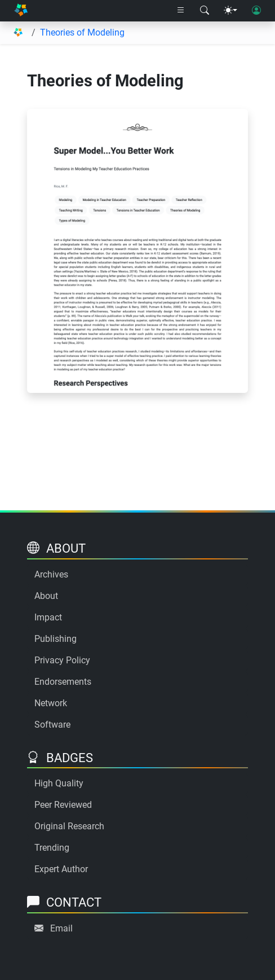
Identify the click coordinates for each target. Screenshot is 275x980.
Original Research (69, 826)
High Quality (59, 783)
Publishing (56, 639)
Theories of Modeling (82, 32)
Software (52, 725)
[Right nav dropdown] (181, 11)
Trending (52, 848)
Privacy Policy (62, 660)
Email (61, 928)
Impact (48, 617)
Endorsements (63, 682)
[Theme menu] (230, 11)
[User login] (256, 11)
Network (51, 703)
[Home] (21, 11)
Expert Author (61, 869)
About (46, 596)
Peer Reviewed (63, 805)
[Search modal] (205, 11)
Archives (51, 574)
